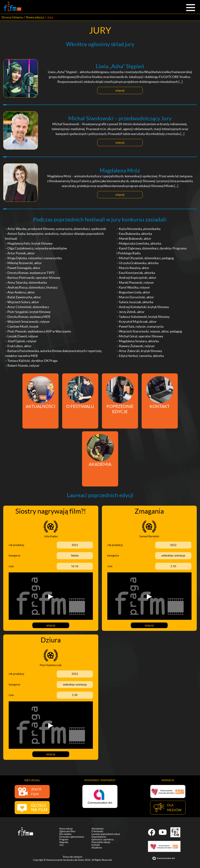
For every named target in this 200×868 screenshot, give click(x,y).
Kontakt (96, 845)
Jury (62, 845)
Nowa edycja (35, 17)
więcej (120, 91)
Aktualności (97, 828)
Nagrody (64, 842)
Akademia (97, 847)
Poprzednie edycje (101, 842)
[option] (100, 796)
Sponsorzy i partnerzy (103, 839)
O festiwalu (97, 831)
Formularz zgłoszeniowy (72, 837)
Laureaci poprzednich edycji (106, 834)
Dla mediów (65, 834)
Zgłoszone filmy (67, 831)
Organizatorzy (99, 837)
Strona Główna (12, 17)
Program (64, 839)
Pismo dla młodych (73, 857)
